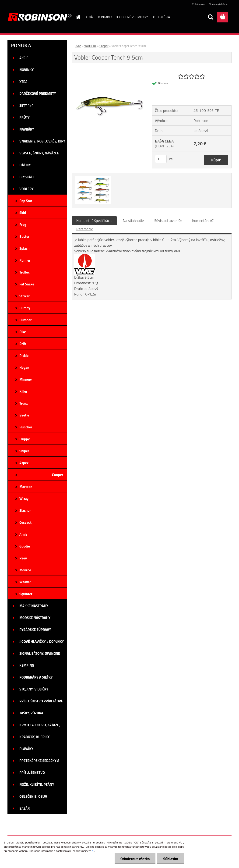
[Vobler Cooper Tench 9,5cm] (109, 70)
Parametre (85, 229)
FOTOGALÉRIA (161, 17)
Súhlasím (171, 859)
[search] (211, 17)
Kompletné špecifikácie (94, 221)
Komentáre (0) (203, 221)
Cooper (104, 46)
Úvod (78, 46)
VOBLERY (90, 46)
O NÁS (90, 17)
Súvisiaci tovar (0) (168, 221)
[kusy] (161, 159)
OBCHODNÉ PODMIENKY (132, 17)
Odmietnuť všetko (135, 859)
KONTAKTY (105, 17)
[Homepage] (77, 17)
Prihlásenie (198, 4)
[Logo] (40, 17)
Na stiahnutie (133, 221)
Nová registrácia (218, 4)
